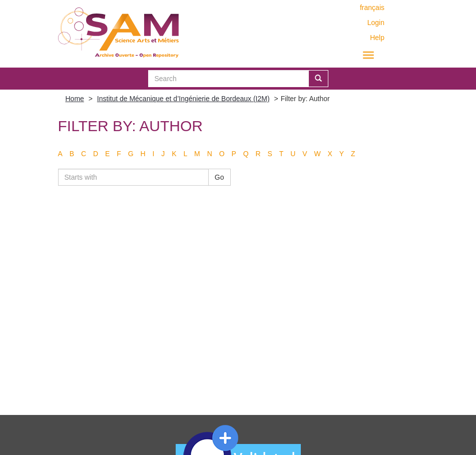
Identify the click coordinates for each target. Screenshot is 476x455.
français (372, 8)
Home (75, 99)
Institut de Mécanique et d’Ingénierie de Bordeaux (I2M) (183, 99)
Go (219, 177)
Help (377, 38)
